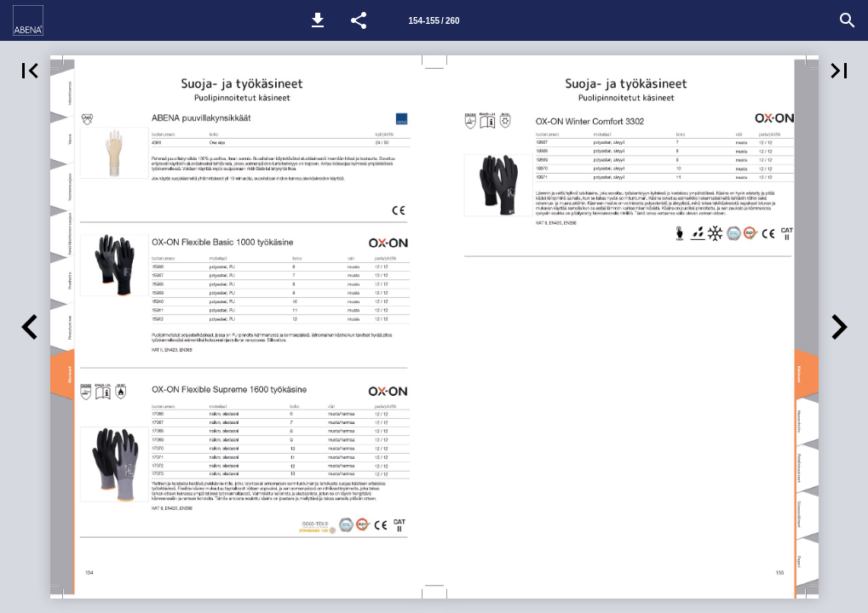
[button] (318, 20)
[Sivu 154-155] (434, 20)
